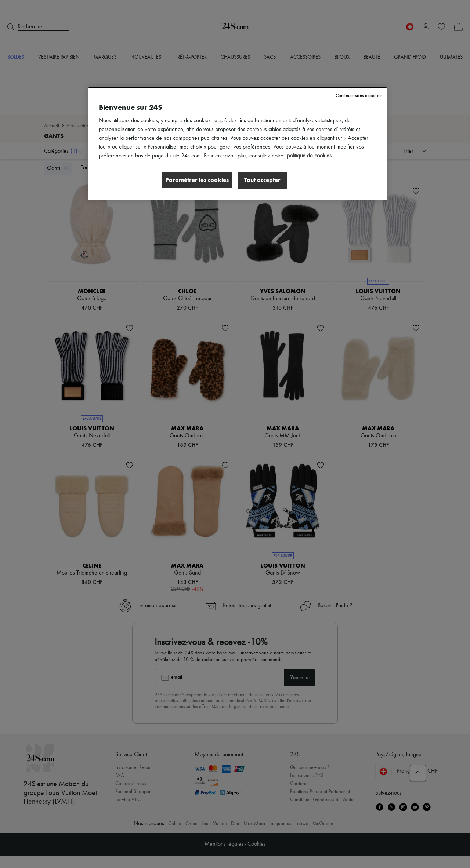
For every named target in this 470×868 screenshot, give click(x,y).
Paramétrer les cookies (196, 180)
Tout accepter (262, 180)
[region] (238, 143)
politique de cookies (309, 156)
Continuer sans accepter (359, 96)
